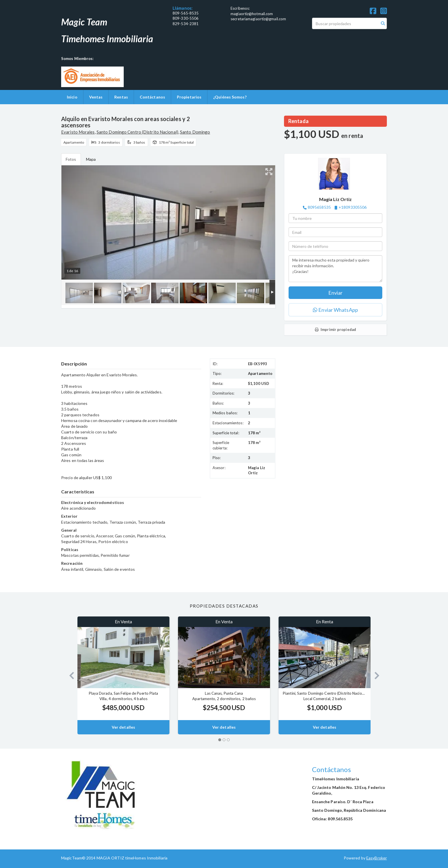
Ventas (96, 97)
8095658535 (319, 207)
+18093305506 (353, 207)
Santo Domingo (195, 132)
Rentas (121, 97)
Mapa (91, 159)
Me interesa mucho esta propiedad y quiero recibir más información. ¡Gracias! (335, 269)
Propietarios (189, 97)
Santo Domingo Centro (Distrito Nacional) (137, 132)
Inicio (72, 97)
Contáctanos (152, 97)
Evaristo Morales (78, 132)
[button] (69, 675)
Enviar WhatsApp (335, 310)
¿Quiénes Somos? (230, 97)
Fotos (71, 159)
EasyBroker (377, 858)
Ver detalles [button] (123, 727)
